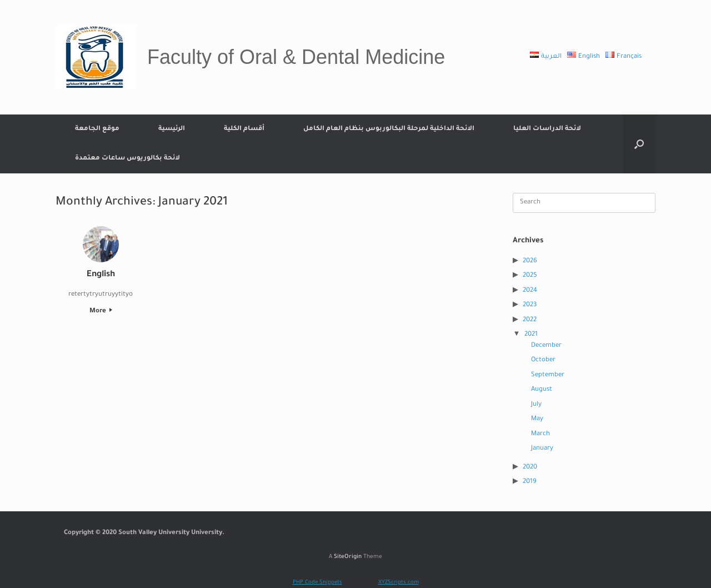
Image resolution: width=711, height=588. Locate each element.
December (546, 346)
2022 (530, 320)
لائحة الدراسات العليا (547, 129)
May (537, 419)
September (548, 375)
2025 (530, 276)
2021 (531, 335)
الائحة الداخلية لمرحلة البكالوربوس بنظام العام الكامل (389, 129)
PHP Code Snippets (317, 583)
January (542, 449)
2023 (530, 305)
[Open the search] (639, 144)
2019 (530, 482)
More (101, 312)
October (543, 360)
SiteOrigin (348, 557)
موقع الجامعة (97, 129)
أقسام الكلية (244, 129)
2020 (530, 468)
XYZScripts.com (399, 583)
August (542, 390)
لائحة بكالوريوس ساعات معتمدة (127, 159)
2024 (530, 291)
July (536, 405)
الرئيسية (172, 129)
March (540, 434)
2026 (530, 261)
